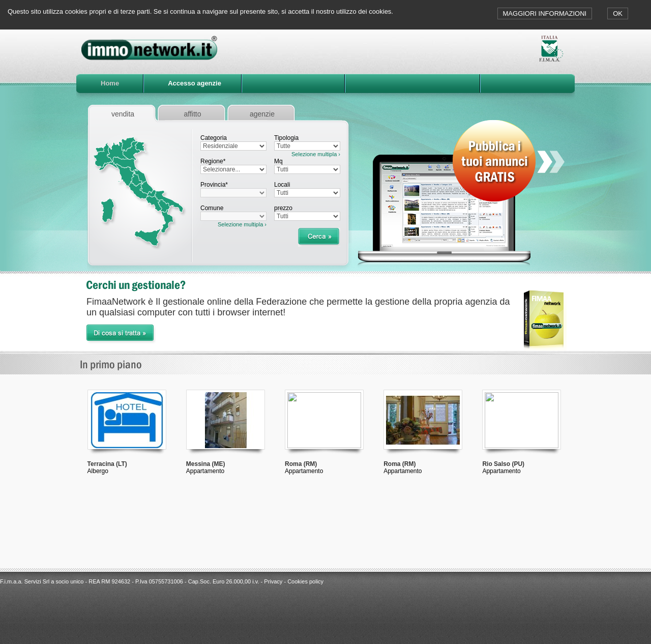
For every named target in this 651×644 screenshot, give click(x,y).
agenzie (262, 114)
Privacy (273, 581)
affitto (193, 114)
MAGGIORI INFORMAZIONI (545, 13)
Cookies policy (305, 581)
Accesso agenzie (195, 83)
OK (618, 13)
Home (110, 83)
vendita (123, 114)
